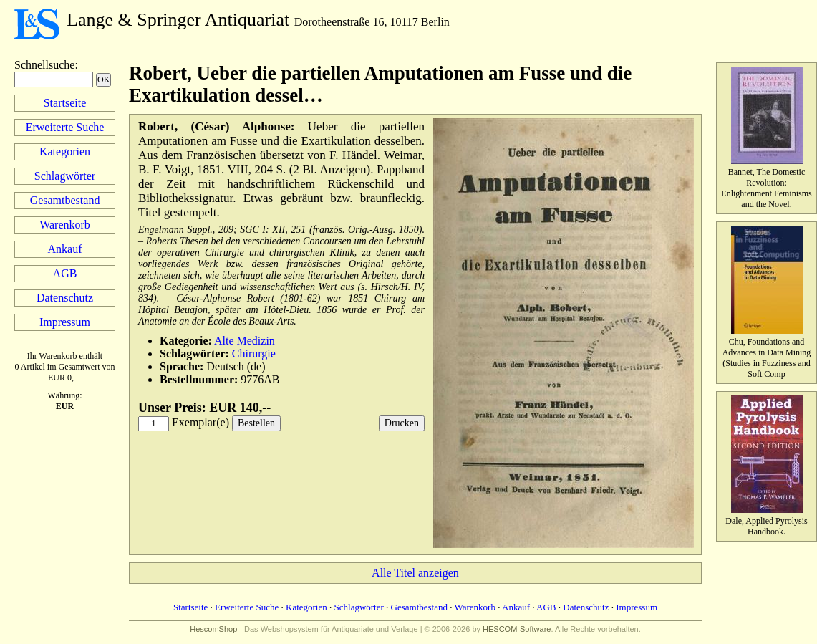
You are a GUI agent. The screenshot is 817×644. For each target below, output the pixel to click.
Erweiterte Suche (65, 127)
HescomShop (213, 629)
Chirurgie (254, 354)
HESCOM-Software (517, 629)
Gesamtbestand (65, 200)
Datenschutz (65, 298)
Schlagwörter (65, 176)
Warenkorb (65, 225)
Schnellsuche (44, 65)
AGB (65, 273)
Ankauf (65, 249)
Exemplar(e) (200, 422)
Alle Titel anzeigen (415, 573)
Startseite (65, 103)
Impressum (65, 322)
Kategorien (65, 152)
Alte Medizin (245, 341)
